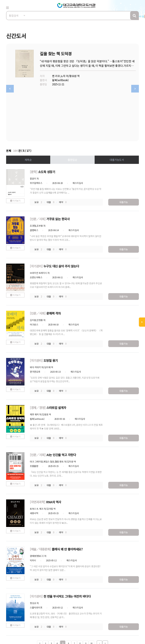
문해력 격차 (54, 265)
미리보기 (17, 152)
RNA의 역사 (54, 453)
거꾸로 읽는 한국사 (58, 170)
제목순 (28, 111)
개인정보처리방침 (16, 614)
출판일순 (72, 111)
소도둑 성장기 (47, 123)
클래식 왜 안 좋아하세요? (67, 500)
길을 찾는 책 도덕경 (56, 54)
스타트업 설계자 (56, 359)
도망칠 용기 (51, 312)
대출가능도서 (117, 111)
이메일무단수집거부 (40, 614)
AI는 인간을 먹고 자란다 (61, 406)
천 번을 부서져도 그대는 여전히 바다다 (67, 548)
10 (91, 594)
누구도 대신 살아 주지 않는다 (61, 217)
